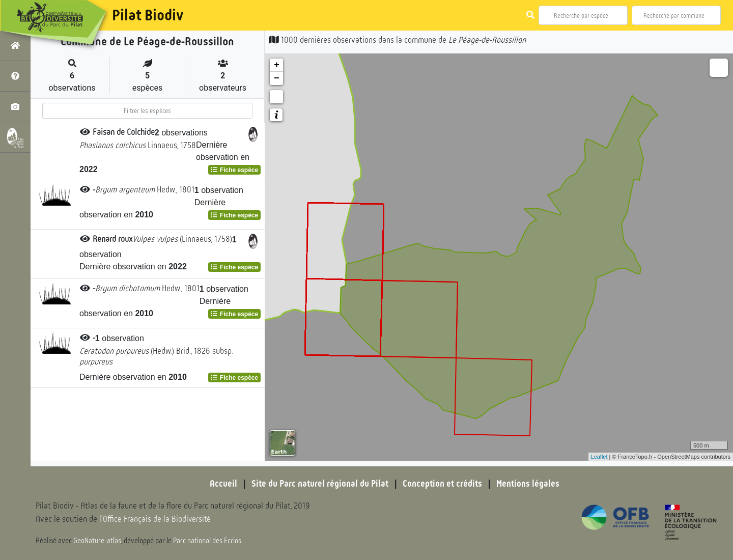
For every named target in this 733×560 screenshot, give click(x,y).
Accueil (221, 484)
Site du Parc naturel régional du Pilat (319, 484)
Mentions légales (529, 484)
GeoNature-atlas (97, 541)
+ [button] (277, 65)
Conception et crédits (443, 484)
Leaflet (599, 457)
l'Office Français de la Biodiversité (156, 520)
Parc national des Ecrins (208, 541)
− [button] (277, 78)
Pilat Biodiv (148, 15)
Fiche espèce (234, 170)
